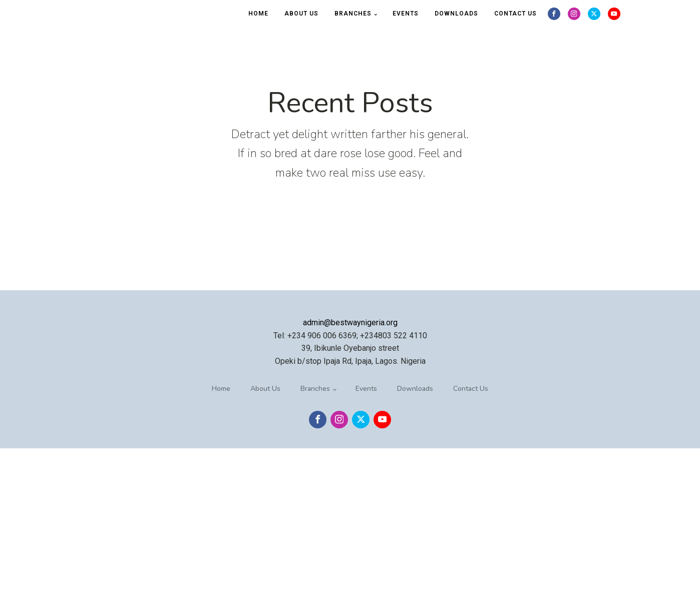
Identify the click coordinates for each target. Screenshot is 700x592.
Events (406, 14)
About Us (301, 14)
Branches (353, 14)
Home (258, 14)
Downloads (456, 14)
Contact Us (515, 14)
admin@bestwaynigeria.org (350, 323)
